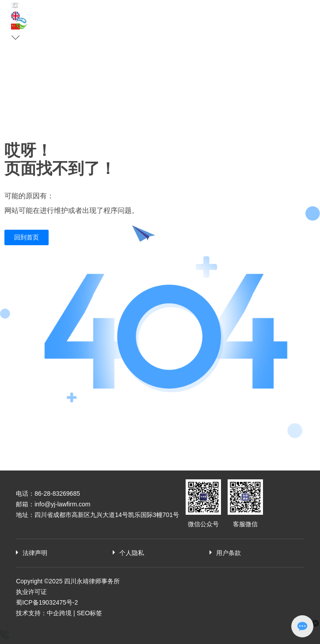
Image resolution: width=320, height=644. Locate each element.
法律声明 (35, 553)
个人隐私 (132, 553)
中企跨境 (59, 613)
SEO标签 (90, 613)
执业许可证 (31, 592)
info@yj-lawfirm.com (62, 504)
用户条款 (229, 553)
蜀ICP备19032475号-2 (47, 602)
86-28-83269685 (57, 494)
